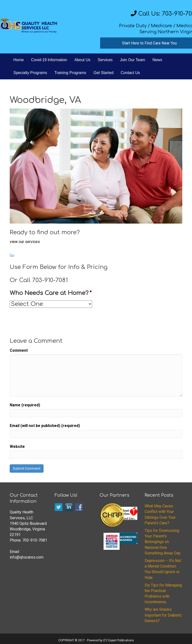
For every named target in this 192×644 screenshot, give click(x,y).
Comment (19, 350)
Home (19, 60)
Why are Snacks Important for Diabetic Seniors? (163, 615)
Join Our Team (132, 60)
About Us (82, 60)
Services (105, 60)
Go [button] (12, 255)
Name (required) (25, 405)
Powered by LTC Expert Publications (110, 640)
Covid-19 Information (49, 60)
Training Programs (70, 73)
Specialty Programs (30, 73)
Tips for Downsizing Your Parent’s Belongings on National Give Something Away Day (163, 542)
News (157, 60)
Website (17, 447)
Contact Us (130, 73)
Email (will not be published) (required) (45, 426)
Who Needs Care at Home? (51, 293)
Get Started (104, 73)
